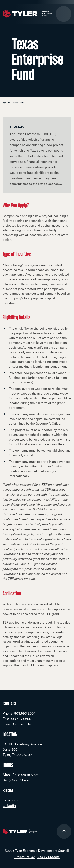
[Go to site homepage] (27, 14)
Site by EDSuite (49, 857)
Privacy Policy (24, 857)
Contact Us (22, 724)
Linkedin (9, 805)
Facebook (10, 800)
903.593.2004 (25, 713)
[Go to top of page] (64, 831)
